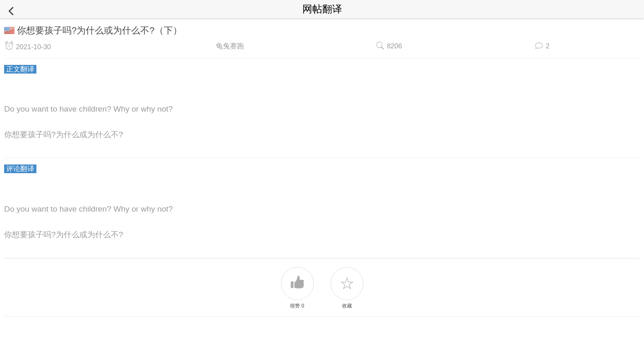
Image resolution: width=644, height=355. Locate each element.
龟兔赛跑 (230, 46)
